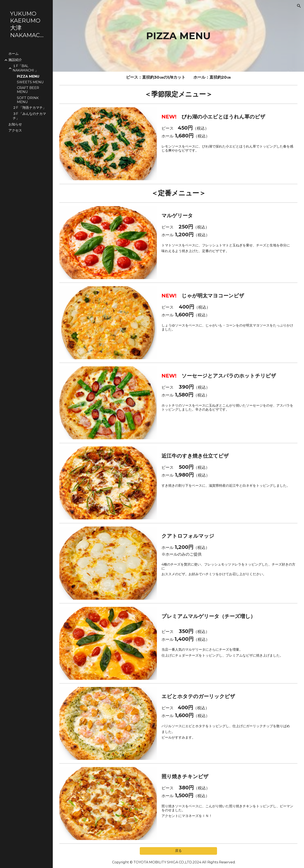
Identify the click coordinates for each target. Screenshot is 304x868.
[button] (299, 6)
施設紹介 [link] (15, 60)
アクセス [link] (15, 130)
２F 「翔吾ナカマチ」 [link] (29, 108)
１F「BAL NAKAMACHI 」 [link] (25, 68)
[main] (178, 36)
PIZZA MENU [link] (28, 76)
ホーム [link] (14, 54)
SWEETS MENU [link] (30, 82)
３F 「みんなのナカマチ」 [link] (29, 116)
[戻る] (178, 851)
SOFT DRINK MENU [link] (28, 100)
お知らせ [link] (15, 124)
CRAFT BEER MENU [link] (28, 90)
